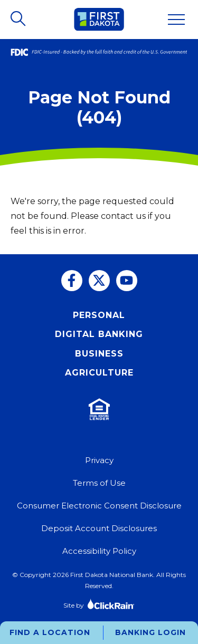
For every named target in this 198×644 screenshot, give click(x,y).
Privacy (99, 460)
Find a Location (50, 632)
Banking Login (150, 632)
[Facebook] (72, 281)
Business (99, 354)
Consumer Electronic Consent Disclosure (99, 506)
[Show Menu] (176, 20)
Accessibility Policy (99, 551)
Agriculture (99, 373)
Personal (99, 315)
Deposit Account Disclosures (99, 528)
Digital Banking (99, 334)
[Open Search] (19, 20)
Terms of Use (99, 483)
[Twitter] (99, 281)
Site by (99, 604)
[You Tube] (127, 281)
